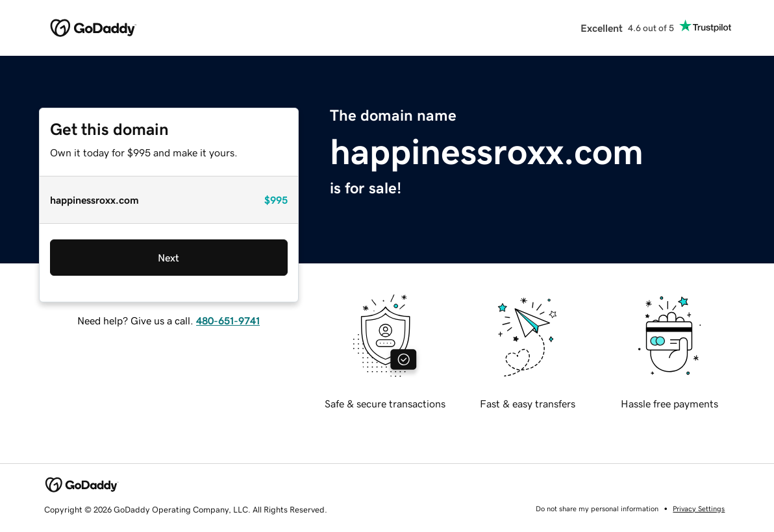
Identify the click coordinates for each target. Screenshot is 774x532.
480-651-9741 (228, 320)
